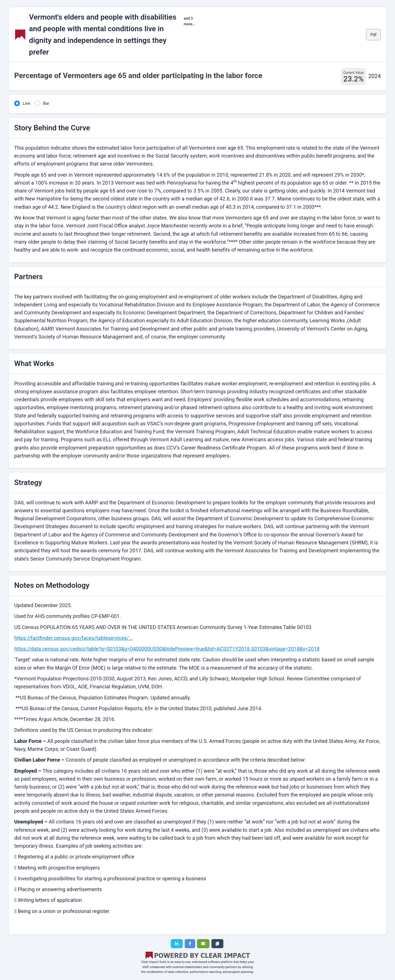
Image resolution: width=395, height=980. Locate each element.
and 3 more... (190, 21)
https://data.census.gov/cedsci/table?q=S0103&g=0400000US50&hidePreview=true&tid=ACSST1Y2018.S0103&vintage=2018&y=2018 (167, 649)
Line (26, 103)
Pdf (373, 35)
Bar (46, 103)
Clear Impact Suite (154, 962)
